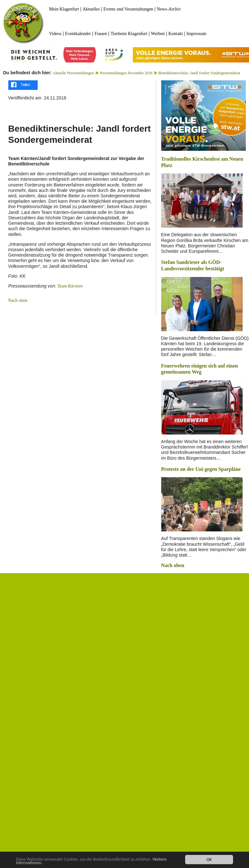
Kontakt (175, 34)
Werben (158, 34)
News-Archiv (169, 9)
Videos (55, 34)
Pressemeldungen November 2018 (126, 73)
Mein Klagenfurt (64, 9)
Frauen (101, 34)
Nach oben (18, 300)
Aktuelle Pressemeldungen (73, 73)
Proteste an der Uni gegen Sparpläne (201, 469)
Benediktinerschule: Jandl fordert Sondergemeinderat (199, 73)
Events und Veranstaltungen (128, 9)
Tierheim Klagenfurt (129, 34)
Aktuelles (91, 9)
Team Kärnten (70, 286)
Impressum (196, 34)
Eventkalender (78, 34)
